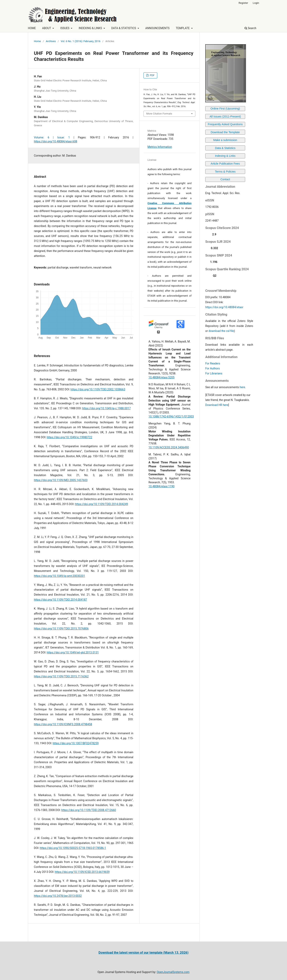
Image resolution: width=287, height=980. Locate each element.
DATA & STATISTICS (124, 28)
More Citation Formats (159, 114)
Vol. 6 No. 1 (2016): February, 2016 (81, 41)
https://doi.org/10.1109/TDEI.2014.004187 (60, 600)
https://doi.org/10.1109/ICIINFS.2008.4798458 (63, 724)
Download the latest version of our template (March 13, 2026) (143, 953)
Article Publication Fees (225, 164)
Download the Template (225, 132)
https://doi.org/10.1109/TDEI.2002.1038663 (98, 389)
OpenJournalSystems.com (173, 972)
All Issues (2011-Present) (225, 116)
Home (37, 41)
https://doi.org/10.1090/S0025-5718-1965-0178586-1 (73, 848)
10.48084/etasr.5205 (161, 377)
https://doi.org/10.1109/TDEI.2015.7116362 (61, 676)
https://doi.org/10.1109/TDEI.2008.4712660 (89, 810)
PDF (152, 75)
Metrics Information (160, 147)
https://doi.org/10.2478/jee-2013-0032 (58, 896)
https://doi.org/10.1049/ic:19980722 (69, 437)
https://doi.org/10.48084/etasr (224, 307)
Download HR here (217, 405)
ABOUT (47, 28)
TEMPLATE (183, 28)
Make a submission (225, 140)
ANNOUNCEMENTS (157, 28)
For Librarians (214, 373)
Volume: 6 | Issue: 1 (52, 137)
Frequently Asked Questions (225, 124)
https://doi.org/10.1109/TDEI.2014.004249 (102, 504)
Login (256, 3)
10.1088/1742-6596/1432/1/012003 (171, 416)
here (242, 387)
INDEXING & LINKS (91, 28)
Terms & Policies (225, 172)
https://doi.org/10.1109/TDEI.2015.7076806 (61, 629)
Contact (225, 179)
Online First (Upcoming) (225, 109)
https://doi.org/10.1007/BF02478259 (76, 743)
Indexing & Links (225, 156)
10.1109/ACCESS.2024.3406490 (169, 447)
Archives (51, 41)
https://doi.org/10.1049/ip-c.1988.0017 (106, 408)
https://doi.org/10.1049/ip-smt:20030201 (59, 576)
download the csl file (221, 331)
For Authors (213, 368)
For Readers (213, 363)
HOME (32, 28)
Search (250, 28)
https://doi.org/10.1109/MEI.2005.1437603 (61, 480)
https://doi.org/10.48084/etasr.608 (56, 141)
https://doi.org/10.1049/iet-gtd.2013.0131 (73, 652)
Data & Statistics (225, 148)
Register (243, 3)
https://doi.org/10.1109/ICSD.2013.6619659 (82, 872)
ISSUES (65, 28)
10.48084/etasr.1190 (161, 486)
